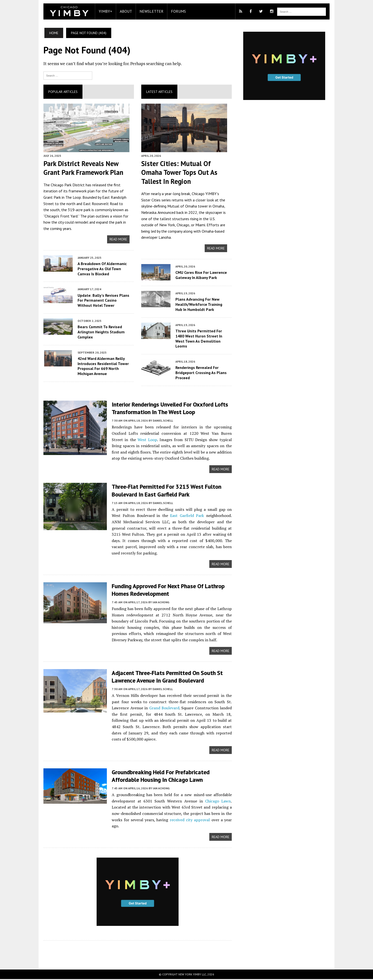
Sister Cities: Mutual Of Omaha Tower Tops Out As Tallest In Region (179, 173)
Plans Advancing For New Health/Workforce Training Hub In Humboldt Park (199, 305)
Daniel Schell (162, 421)
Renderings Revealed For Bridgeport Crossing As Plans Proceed (201, 373)
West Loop (134, 440)
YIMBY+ (105, 11)
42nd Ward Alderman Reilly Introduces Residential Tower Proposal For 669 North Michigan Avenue (102, 366)
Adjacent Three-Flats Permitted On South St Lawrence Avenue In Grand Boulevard (166, 677)
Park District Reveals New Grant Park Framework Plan (83, 168)
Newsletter (151, 11)
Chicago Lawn (218, 802)
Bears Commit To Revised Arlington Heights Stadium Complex (100, 332)
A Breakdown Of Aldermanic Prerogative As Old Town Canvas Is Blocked (101, 269)
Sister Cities (151, 200)
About (125, 11)
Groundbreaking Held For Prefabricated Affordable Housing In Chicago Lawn (160, 777)
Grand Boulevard (164, 709)
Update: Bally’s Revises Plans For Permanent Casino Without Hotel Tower (103, 301)
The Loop (72, 198)
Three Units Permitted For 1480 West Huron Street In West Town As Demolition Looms (199, 339)
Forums (178, 11)
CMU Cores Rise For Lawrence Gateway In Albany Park (201, 275)
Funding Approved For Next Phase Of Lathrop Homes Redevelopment (167, 590)
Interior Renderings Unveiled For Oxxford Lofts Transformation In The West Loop (169, 408)
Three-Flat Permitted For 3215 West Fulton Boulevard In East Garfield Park (166, 491)
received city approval (190, 820)
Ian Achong (160, 603)
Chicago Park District (67, 185)
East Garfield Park (176, 516)
